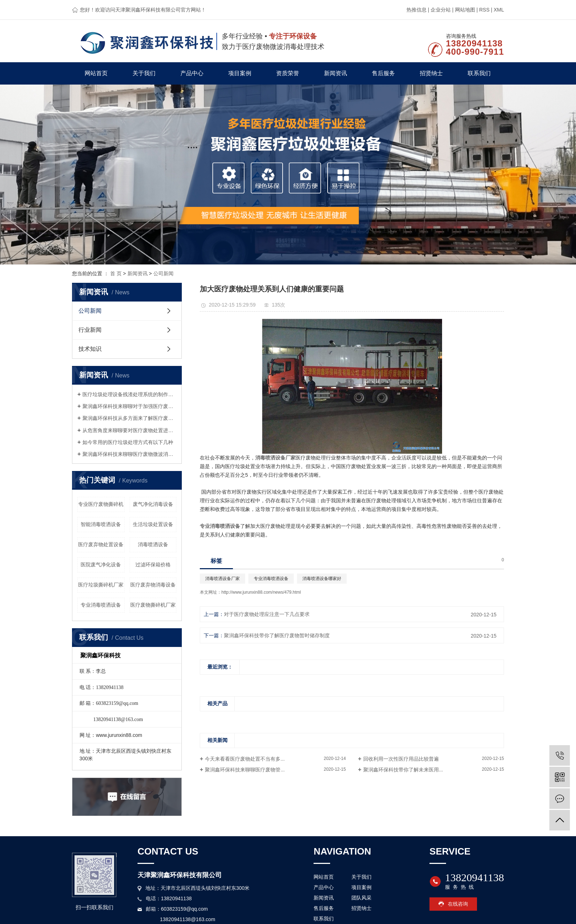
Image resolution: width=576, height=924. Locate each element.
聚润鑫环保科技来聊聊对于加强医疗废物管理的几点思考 (129, 406)
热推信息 (417, 10)
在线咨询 (458, 904)
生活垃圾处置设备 (153, 524)
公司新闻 (163, 273)
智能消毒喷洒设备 (101, 524)
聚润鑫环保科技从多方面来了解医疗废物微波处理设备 (129, 418)
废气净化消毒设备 (153, 504)
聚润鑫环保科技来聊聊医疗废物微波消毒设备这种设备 (129, 454)
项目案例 (240, 73)
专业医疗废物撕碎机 (101, 504)
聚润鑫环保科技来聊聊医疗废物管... (245, 770)
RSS (484, 10)
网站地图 (465, 10)
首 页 (116, 273)
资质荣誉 (288, 73)
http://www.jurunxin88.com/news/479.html (261, 592)
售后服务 (383, 73)
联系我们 (479, 73)
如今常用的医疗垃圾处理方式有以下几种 (128, 442)
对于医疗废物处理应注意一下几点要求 (267, 614)
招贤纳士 (431, 73)
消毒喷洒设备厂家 (222, 579)
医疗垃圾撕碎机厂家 (101, 585)
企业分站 (441, 10)
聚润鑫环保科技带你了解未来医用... (403, 770)
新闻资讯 (336, 73)
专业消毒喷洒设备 (101, 605)
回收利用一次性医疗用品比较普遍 (401, 759)
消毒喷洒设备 (153, 544)
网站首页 (96, 73)
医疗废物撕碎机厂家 (153, 605)
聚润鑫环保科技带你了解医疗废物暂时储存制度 (277, 635)
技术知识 (90, 349)
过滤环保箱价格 (153, 565)
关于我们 (144, 73)
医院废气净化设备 (101, 565)
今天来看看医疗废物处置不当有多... (245, 759)
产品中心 (192, 73)
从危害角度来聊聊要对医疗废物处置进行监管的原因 (129, 430)
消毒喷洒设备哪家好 (322, 579)
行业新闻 (90, 330)
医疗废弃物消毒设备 (153, 585)
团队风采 (361, 898)
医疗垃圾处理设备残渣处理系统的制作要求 (129, 394)
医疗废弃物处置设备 (101, 544)
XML (499, 10)
